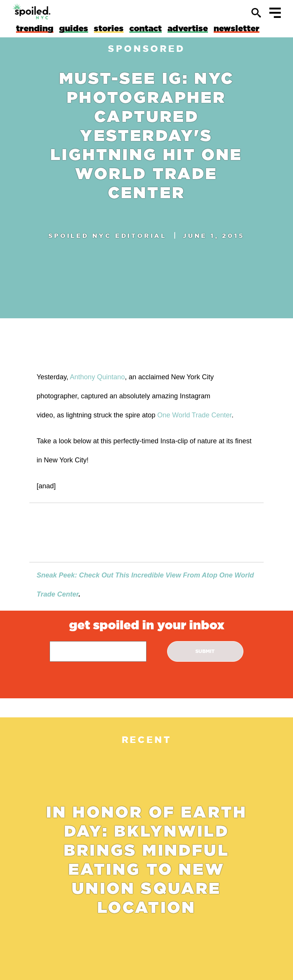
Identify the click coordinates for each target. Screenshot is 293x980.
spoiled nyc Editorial (108, 236)
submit (205, 651)
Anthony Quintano (97, 377)
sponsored (146, 49)
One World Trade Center (194, 415)
